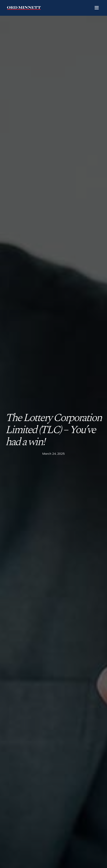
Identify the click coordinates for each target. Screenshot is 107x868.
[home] (23, 8)
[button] (97, 8)
